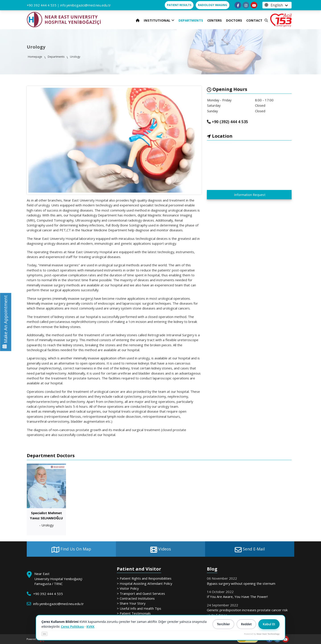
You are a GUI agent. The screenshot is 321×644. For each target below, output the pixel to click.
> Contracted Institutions (136, 598)
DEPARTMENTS (191, 20)
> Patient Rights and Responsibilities (144, 578)
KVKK (91, 627)
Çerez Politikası (72, 627)
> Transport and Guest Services (141, 593)
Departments (56, 57)
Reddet (246, 624)
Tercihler (223, 624)
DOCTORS (234, 20)
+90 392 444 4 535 (42, 5)
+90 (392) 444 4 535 (229, 122)
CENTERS (215, 20)
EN (44, 634)
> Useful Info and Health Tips (139, 608)
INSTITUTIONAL (159, 20)
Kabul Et (269, 624)
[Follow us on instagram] (246, 5)
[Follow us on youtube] (254, 5)
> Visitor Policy (128, 588)
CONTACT (254, 20)
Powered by (262, 634)
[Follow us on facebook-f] (238, 5)
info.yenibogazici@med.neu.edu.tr (85, 5)
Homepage (35, 57)
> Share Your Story (131, 603)
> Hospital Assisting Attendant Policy (144, 583)
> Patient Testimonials (134, 613)
